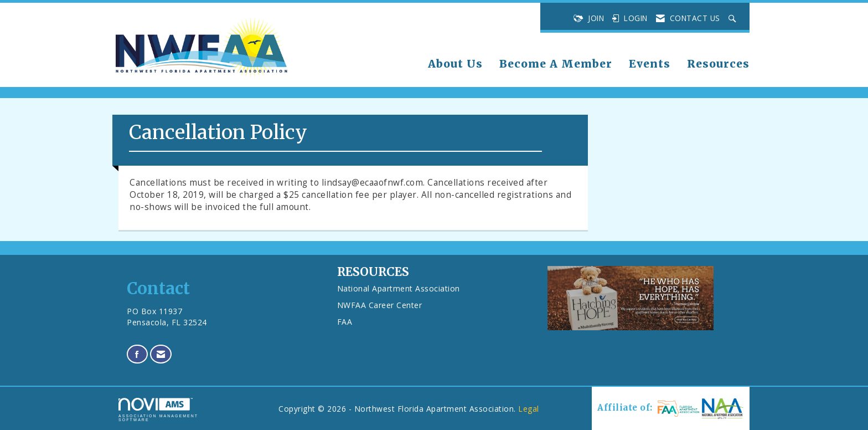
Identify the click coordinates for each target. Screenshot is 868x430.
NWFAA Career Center (380, 305)
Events (650, 64)
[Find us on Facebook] (137, 354)
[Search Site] (734, 18)
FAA (345, 322)
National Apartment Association (399, 288)
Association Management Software (158, 410)
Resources (718, 64)
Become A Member (556, 64)
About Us (455, 64)
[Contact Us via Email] (161, 354)
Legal (529, 409)
